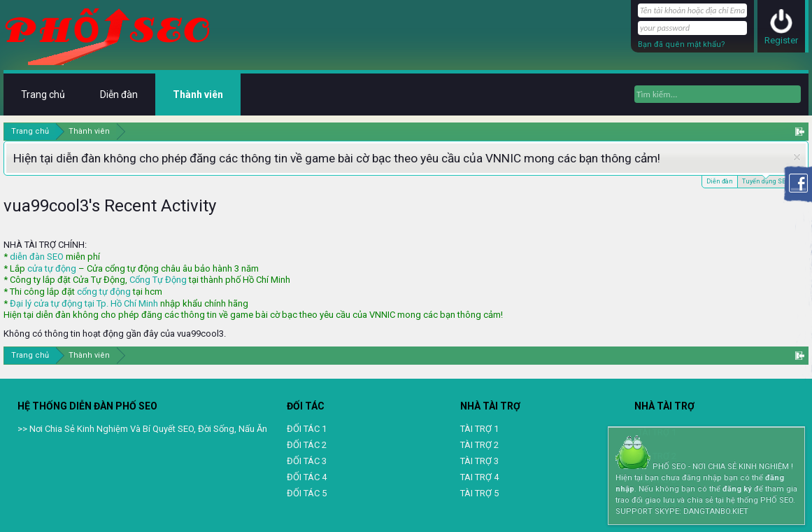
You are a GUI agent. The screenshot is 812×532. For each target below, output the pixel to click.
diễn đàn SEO (37, 257)
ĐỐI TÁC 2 (307, 445)
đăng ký (737, 489)
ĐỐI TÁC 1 (307, 429)
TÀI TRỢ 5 (479, 493)
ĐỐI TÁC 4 (307, 477)
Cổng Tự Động (158, 280)
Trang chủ (43, 94)
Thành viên (198, 94)
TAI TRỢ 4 (479, 477)
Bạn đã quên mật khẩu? (682, 44)
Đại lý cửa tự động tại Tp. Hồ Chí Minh (84, 303)
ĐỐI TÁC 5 (307, 493)
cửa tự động (52, 268)
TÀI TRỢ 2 (479, 445)
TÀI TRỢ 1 (479, 429)
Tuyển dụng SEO (765, 180)
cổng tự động (104, 292)
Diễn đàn (720, 181)
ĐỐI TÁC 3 (307, 461)
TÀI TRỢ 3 (479, 461)
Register (781, 40)
